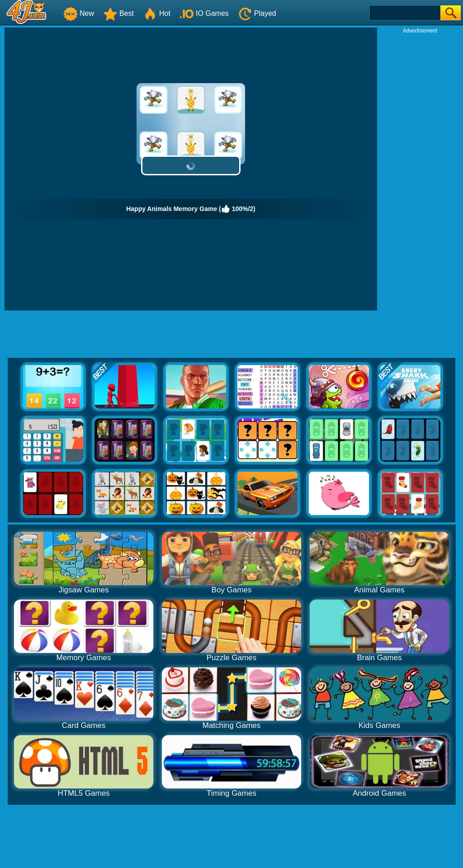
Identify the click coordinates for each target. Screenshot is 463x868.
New (79, 13)
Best (118, 13)
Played (257, 13)
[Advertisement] (420, 170)
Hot (157, 13)
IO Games (204, 13)
